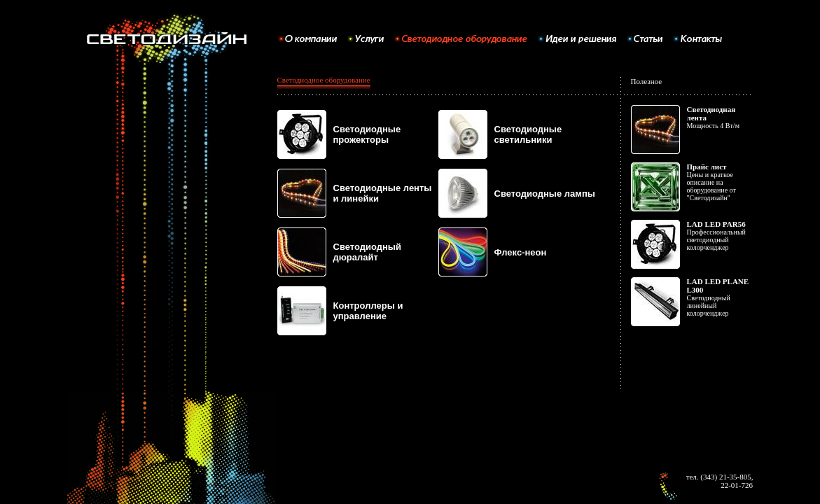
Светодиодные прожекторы (367, 134)
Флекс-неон (521, 252)
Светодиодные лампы (545, 194)
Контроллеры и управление (368, 311)
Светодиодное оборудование (324, 80)
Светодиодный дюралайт (367, 252)
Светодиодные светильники (528, 134)
